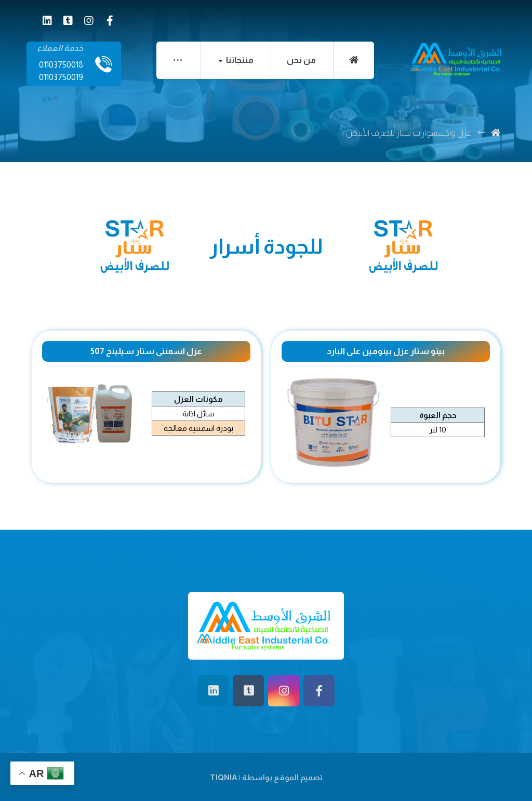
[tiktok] (68, 21)
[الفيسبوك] (110, 21)
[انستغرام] (89, 21)
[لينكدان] (47, 21)
